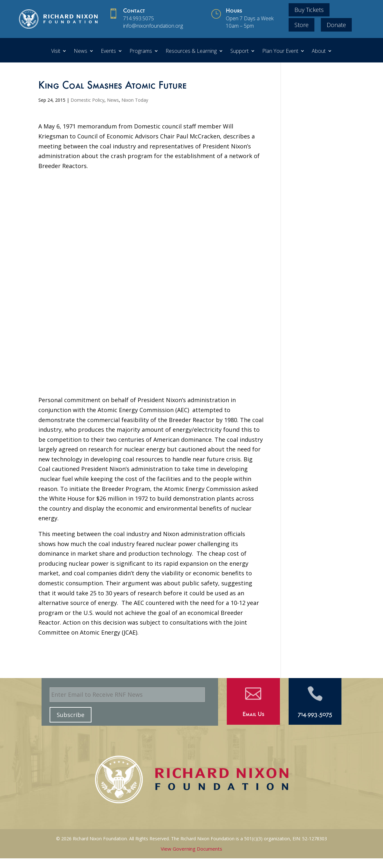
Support (239, 52)
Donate (336, 25)
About (319, 52)
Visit (56, 52)
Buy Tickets (309, 10)
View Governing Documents (192, 849)
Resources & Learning (191, 52)
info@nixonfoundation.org (153, 26)
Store (302, 25)
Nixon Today (135, 100)
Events (108, 52)
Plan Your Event (280, 52)
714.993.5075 (139, 18)
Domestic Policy (87, 100)
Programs (141, 52)
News (81, 52)
